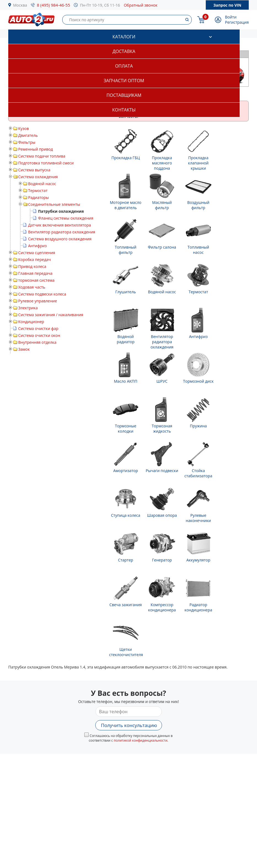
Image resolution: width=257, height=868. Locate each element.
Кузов (24, 128)
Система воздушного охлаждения (60, 239)
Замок (24, 349)
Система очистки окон (39, 335)
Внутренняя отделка (37, 342)
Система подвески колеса (42, 294)
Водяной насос (42, 184)
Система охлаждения (38, 177)
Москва (20, 5)
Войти (231, 17)
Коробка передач (34, 259)
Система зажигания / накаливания (51, 315)
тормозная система (36, 280)
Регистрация (237, 22)
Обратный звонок (140, 5)
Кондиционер (31, 322)
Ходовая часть (32, 287)
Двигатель (28, 135)
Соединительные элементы (54, 204)
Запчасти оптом (124, 81)
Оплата (124, 66)
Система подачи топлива (42, 156)
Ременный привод (36, 149)
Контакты (124, 110)
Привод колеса (32, 266)
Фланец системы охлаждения (66, 218)
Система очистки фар (38, 328)
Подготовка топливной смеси (46, 163)
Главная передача (35, 273)
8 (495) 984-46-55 (54, 5)
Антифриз (37, 246)
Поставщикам (124, 95)
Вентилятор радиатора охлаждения (62, 232)
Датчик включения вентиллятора (59, 225)
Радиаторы (38, 197)
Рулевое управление (38, 301)
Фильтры (27, 142)
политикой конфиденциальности (141, 740)
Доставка (124, 51)
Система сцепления (37, 253)
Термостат (38, 191)
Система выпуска (34, 170)
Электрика (28, 308)
